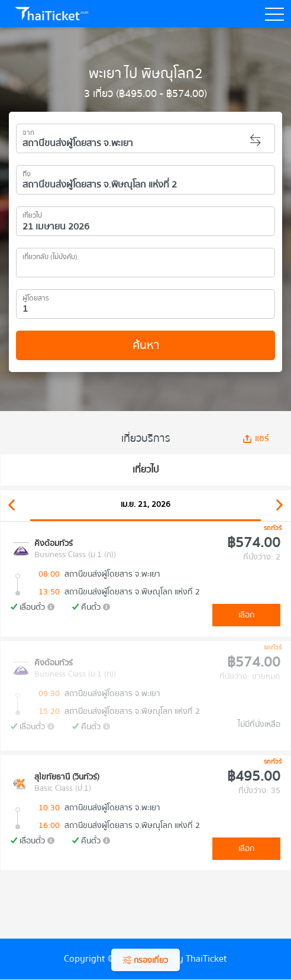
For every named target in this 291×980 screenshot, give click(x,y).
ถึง (27, 172)
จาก (28, 131)
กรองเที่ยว (145, 960)
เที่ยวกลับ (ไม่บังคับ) (50, 255)
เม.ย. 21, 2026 (145, 504)
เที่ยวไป (32, 214)
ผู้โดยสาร (36, 296)
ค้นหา (146, 345)
